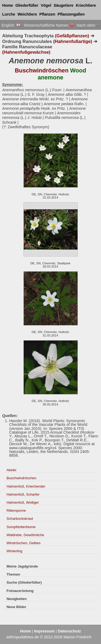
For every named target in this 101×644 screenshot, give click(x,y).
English (11, 25)
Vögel (46, 5)
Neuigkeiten (17, 599)
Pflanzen (47, 14)
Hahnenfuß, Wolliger (23, 502)
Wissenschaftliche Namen (49, 25)
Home (8, 5)
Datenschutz (69, 631)
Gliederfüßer (27, 5)
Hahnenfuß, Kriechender (26, 486)
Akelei (11, 470)
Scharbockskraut (20, 519)
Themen (13, 574)
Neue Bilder (16, 607)
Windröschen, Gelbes (23, 543)
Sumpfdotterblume (21, 527)
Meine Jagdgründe (22, 566)
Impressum (44, 631)
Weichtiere (27, 14)
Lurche (9, 14)
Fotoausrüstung (20, 591)
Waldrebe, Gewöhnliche (25, 535)
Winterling (14, 551)
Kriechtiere (86, 5)
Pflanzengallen (71, 14)
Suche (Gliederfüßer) (24, 582)
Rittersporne (16, 511)
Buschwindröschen (21, 478)
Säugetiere (64, 5)
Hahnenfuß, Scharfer (23, 494)
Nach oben (88, 25)
